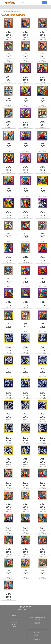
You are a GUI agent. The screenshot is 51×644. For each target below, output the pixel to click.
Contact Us (14, 620)
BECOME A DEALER (14, 618)
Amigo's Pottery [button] (14, 613)
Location (14, 627)
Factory (14, 624)
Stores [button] (37, 613)
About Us (14, 616)
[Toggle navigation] (3, 7)
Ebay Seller (14, 622)
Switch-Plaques (6, 11)
